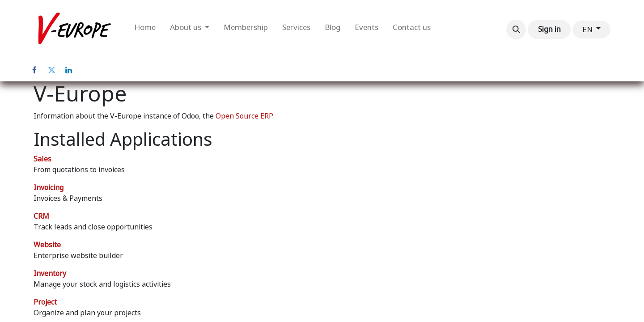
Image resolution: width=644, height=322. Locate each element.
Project (45, 302)
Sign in (549, 29)
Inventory (50, 273)
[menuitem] (145, 30)
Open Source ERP (244, 116)
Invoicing (49, 188)
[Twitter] (51, 70)
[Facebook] (34, 70)
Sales (42, 159)
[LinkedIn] (68, 70)
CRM (41, 216)
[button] (516, 30)
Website (47, 245)
